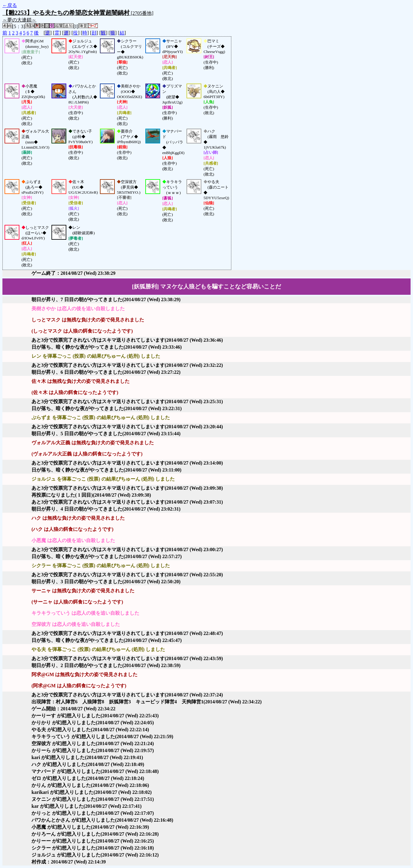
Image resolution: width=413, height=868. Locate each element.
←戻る (10, 5)
